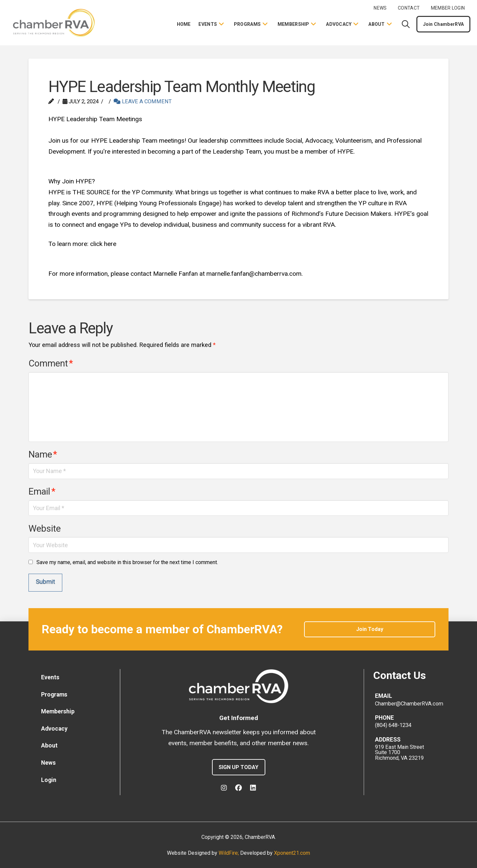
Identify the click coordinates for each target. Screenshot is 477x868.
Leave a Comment (143, 101)
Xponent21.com (292, 853)
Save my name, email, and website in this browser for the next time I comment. (127, 562)
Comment (51, 363)
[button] (406, 24)
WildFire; (229, 853)
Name (43, 455)
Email (42, 492)
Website (45, 529)
